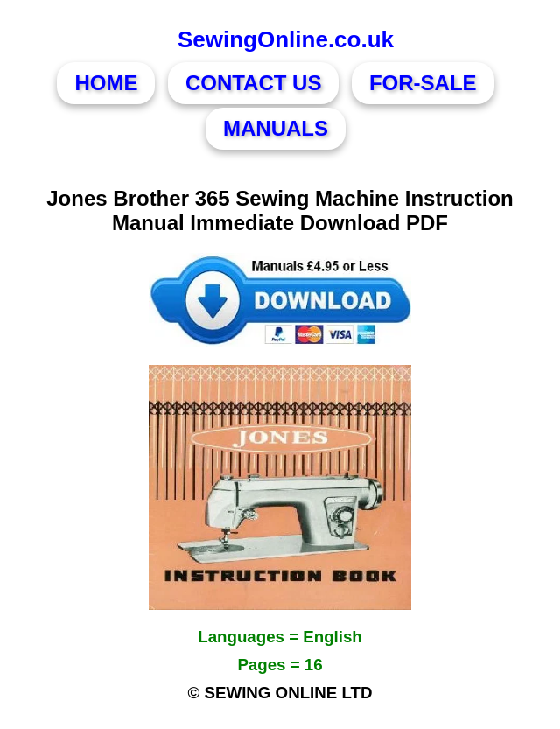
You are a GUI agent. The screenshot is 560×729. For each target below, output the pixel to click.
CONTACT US (254, 83)
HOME (106, 83)
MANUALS (276, 128)
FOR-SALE (423, 83)
